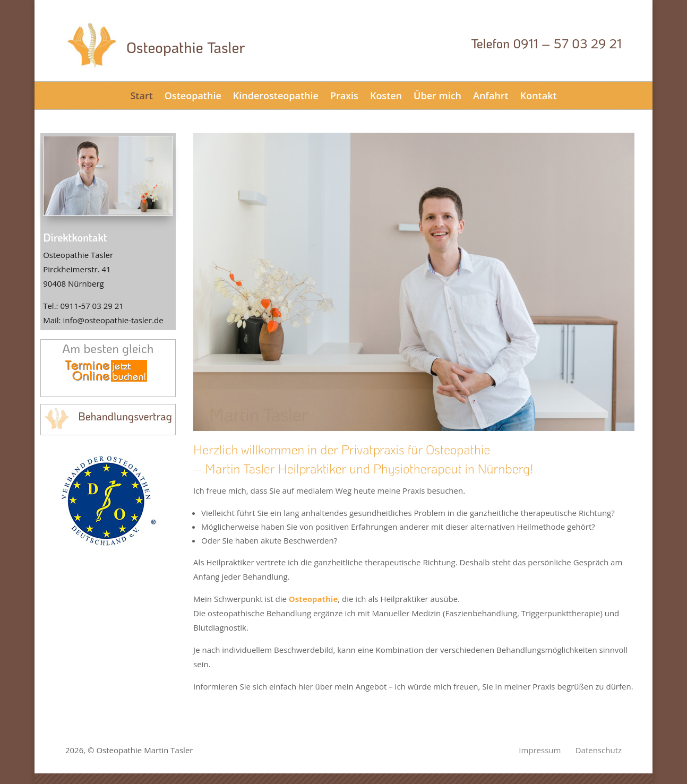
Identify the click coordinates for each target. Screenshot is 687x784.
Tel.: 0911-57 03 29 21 (83, 306)
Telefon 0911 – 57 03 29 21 (546, 43)
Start (141, 96)
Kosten (386, 96)
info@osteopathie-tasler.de (113, 320)
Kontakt (539, 96)
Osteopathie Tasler (186, 47)
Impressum (540, 750)
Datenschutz (599, 750)
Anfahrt (491, 96)
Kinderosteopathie (276, 96)
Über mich (437, 96)
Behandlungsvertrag (125, 416)
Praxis (344, 96)
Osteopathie (193, 96)
